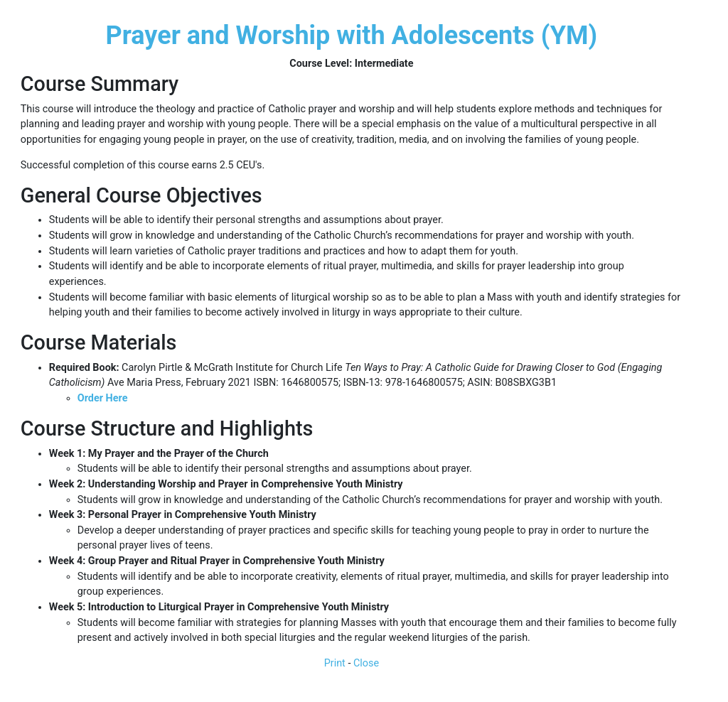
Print (335, 663)
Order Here (103, 398)
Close (366, 663)
